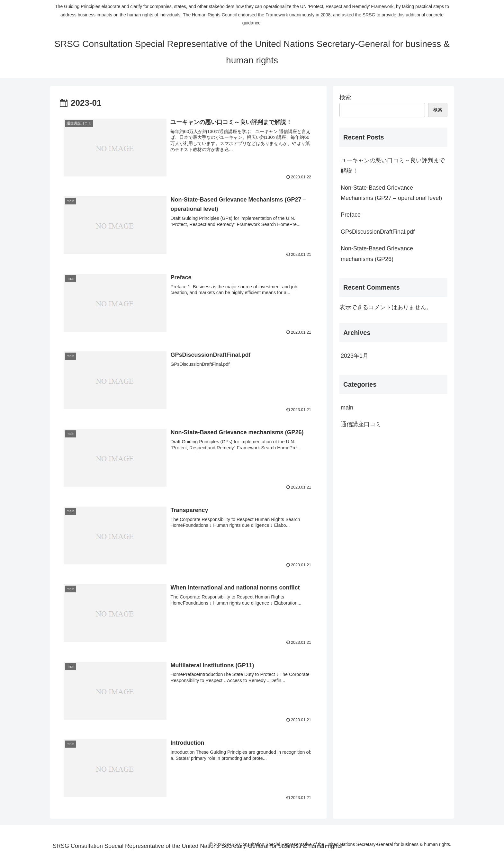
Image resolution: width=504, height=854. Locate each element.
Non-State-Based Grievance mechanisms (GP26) (377, 254)
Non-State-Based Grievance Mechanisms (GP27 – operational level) (391, 193)
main (347, 408)
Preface (351, 215)
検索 (345, 97)
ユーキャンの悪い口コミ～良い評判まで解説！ (393, 166)
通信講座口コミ (361, 424)
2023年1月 (355, 356)
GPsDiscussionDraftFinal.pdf (378, 232)
